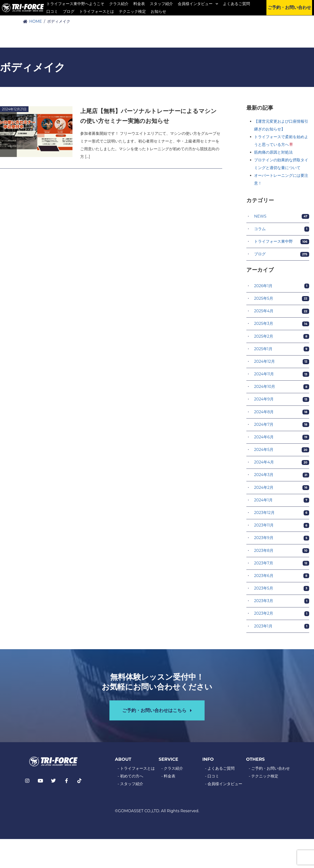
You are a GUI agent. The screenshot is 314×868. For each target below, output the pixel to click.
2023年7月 (282, 565)
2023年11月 (282, 527)
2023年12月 (282, 515)
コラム (282, 231)
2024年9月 (282, 401)
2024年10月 (282, 388)
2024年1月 (282, 502)
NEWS (282, 218)
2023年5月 (282, 590)
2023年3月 (282, 603)
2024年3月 (282, 477)
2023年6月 (282, 577)
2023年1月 (282, 628)
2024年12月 (282, 363)
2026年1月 (282, 288)
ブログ (282, 256)
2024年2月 (282, 489)
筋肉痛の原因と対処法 (273, 154)
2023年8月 (282, 552)
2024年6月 (282, 439)
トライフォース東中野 (282, 243)
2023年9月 (282, 540)
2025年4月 (282, 313)
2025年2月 (282, 338)
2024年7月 (282, 426)
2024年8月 (282, 414)
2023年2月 (282, 615)
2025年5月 (282, 300)
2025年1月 (282, 351)
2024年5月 (282, 452)
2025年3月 (282, 325)
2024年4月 (282, 464)
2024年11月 (282, 376)
